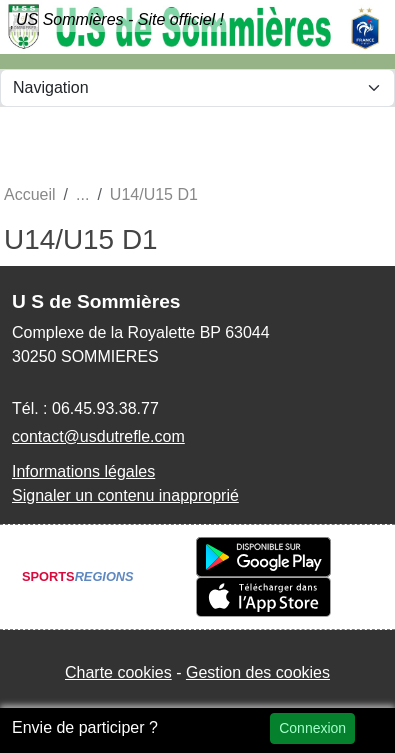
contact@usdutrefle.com (98, 436)
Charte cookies (118, 672)
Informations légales (83, 471)
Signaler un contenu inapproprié (125, 495)
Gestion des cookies (258, 672)
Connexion (312, 728)
